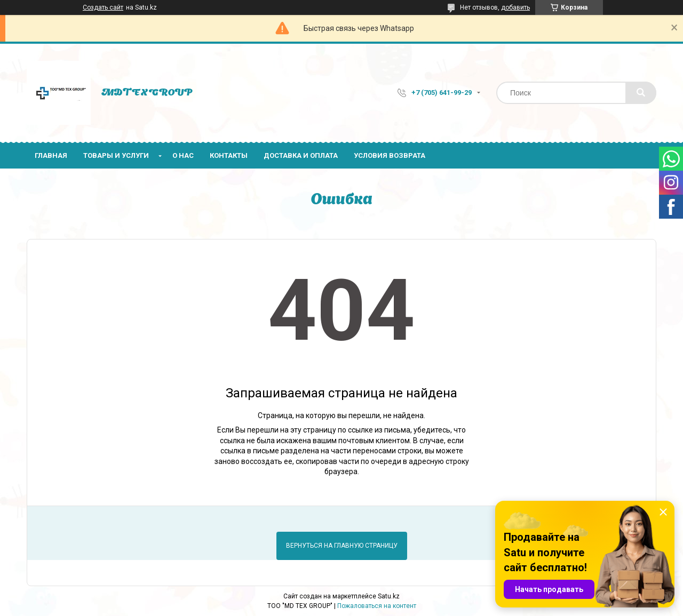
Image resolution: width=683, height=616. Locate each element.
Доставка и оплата (301, 155)
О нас (183, 155)
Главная (51, 155)
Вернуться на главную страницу (342, 546)
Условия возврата (390, 155)
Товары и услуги (116, 155)
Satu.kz (389, 596)
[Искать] (641, 93)
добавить (515, 7)
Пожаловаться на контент (377, 606)
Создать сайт (103, 7)
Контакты (229, 155)
